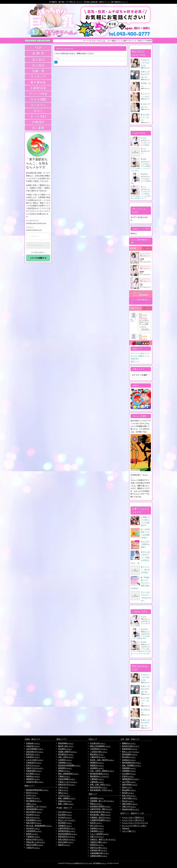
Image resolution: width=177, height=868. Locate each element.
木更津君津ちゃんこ (34, 831)
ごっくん (143, 168)
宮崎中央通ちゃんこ (130, 798)
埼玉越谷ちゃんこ (65, 749)
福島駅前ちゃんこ (33, 779)
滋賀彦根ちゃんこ (97, 798)
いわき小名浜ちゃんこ (35, 760)
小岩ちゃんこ (63, 787)
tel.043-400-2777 (129, 34)
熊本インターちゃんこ (131, 752)
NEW (132, 183)
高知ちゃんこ (127, 787)
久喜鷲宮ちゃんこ (65, 760)
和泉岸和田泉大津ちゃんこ (100, 812)
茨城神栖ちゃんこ (65, 763)
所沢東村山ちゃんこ (66, 754)
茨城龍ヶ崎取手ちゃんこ (68, 752)
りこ (145, 187)
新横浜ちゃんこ (64, 771)
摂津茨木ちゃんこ (97, 845)
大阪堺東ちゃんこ (97, 831)
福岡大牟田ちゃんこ (130, 804)
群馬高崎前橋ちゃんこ (35, 809)
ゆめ (145, 159)
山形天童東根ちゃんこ (35, 749)
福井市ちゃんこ (64, 845)
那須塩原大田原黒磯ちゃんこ (69, 765)
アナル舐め (136, 168)
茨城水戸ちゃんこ (33, 798)
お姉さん (147, 164)
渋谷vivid (126, 828)
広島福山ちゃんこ (129, 760)
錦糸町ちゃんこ (32, 834)
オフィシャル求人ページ (140, 353)
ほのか (145, 174)
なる (145, 138)
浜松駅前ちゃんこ (97, 768)
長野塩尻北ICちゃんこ (67, 837)
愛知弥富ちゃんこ (97, 754)
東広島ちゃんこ (128, 793)
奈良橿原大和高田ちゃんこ (100, 806)
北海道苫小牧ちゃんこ (35, 782)
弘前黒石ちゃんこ (33, 757)
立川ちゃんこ (31, 795)
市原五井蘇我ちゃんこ (67, 779)
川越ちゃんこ (31, 804)
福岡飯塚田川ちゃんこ (131, 779)
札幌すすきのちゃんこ (35, 768)
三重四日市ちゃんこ (98, 757)
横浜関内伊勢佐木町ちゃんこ (37, 790)
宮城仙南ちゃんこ (33, 743)
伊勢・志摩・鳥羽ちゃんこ (100, 784)
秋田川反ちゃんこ (33, 754)
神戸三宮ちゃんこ (97, 826)
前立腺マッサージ (141, 198)
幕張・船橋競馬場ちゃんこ (68, 774)
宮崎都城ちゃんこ (129, 768)
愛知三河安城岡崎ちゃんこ (100, 746)
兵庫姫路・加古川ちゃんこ (100, 817)
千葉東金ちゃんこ (33, 837)
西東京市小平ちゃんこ (67, 784)
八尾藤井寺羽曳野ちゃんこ (100, 820)
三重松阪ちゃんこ (97, 779)
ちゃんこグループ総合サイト (133, 817)
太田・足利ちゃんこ (66, 757)
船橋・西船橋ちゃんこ (67, 798)
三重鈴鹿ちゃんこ (97, 782)
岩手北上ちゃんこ (33, 765)
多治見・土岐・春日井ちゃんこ (102, 760)
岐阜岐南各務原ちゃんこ (100, 774)
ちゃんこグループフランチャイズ (135, 823)
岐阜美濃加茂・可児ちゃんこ (101, 790)
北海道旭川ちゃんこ (34, 763)
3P (131, 168)
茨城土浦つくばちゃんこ (36, 842)
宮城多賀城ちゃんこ (34, 771)
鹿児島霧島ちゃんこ (130, 754)
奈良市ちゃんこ (96, 823)
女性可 (149, 196)
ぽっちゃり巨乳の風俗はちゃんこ (147, 473)
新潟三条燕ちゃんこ (66, 842)
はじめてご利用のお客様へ (145, 544)
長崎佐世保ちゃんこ (130, 749)
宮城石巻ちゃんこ (33, 746)
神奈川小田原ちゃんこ (35, 845)
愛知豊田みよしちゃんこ (100, 776)
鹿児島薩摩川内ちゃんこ (132, 763)
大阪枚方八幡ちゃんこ (99, 842)
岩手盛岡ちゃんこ (33, 774)
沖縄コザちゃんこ (129, 806)
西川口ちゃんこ (32, 793)
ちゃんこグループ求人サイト (133, 820)
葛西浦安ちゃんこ (65, 768)
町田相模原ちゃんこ (34, 820)
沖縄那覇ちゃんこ (129, 771)
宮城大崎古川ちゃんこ (35, 752)
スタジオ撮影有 (146, 166)
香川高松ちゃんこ (129, 757)
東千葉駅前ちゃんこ (34, 801)
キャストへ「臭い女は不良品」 (145, 570)
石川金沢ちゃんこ (65, 817)
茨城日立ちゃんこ (65, 801)
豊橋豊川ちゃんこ (97, 765)
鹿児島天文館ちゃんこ (131, 746)
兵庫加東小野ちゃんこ (99, 850)
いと (145, 149)
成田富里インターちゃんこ (37, 806)
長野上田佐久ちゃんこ (67, 839)
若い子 (146, 143)
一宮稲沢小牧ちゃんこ (99, 752)
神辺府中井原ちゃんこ (131, 809)
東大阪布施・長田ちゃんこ (100, 815)
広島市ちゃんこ (128, 776)
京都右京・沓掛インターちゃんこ (103, 839)
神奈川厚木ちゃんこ (34, 823)
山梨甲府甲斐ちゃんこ (67, 828)
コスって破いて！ (129, 831)
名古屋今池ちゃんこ (98, 743)
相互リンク (135, 361)
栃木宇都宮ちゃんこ (34, 812)
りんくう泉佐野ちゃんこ (100, 834)
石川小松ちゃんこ (65, 812)
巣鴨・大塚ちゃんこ (66, 804)
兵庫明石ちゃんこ (97, 828)
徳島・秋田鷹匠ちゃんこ (132, 765)
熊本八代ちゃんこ (129, 796)
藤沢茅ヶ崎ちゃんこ (66, 746)
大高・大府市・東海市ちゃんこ (102, 771)
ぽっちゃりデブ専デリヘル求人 (134, 826)
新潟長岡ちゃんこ (65, 823)
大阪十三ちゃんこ (97, 837)
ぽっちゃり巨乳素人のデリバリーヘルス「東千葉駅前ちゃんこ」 (87, 863)
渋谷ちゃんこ (63, 790)
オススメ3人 (143, 653)
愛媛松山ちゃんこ (129, 743)
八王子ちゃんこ (64, 796)
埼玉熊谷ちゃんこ (33, 815)
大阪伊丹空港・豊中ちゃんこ (101, 809)
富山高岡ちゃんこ (65, 815)
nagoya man (134, 473)
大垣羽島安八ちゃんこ (99, 749)
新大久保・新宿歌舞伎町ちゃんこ (39, 826)
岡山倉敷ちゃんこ (129, 790)
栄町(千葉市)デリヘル (141, 293)
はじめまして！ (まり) (145, 117)
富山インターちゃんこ (67, 820)
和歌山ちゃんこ (96, 804)
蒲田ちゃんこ (63, 793)
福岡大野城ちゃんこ (130, 784)
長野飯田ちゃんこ (65, 826)
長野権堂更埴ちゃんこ (67, 831)
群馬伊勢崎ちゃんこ (66, 743)
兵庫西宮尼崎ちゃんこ (99, 856)
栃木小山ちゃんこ (33, 817)
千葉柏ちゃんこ (64, 776)
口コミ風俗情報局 (141, 295)
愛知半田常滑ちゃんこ (99, 787)
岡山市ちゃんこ (128, 801)
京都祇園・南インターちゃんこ (102, 801)
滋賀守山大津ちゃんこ (99, 848)
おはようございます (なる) (145, 63)
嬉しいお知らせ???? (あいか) (145, 74)
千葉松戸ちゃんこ (33, 848)
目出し (137, 170)
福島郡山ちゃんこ (33, 776)
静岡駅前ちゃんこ (97, 763)
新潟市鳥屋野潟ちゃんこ (68, 834)
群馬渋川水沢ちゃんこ (35, 839)
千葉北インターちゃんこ (68, 782)
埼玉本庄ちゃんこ (33, 828)
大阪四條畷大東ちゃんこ (100, 853)
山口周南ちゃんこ (129, 774)
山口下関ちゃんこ (129, 782)
